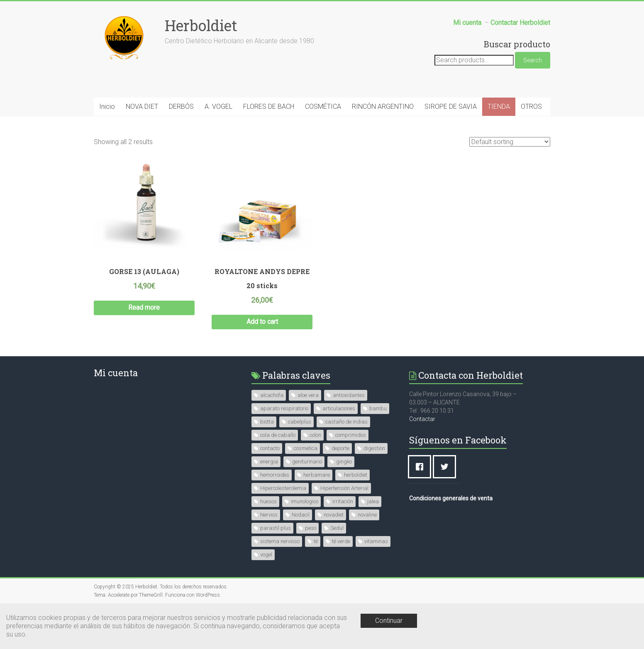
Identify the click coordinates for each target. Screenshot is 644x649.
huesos (268, 501)
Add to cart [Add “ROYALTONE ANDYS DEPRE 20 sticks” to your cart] (262, 322)
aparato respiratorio (284, 408)
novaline (367, 515)
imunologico (305, 501)
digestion (374, 448)
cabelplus (300, 422)
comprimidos (351, 435)
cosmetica (306, 448)
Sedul (337, 528)
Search (533, 60)
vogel (266, 555)
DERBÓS (181, 107)
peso (311, 528)
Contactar (422, 419)
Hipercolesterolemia (283, 488)
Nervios (269, 515)
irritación (343, 501)
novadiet (334, 515)
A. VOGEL (218, 107)
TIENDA (499, 107)
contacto (270, 448)
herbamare (317, 475)
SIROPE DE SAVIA (451, 107)
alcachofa (272, 395)
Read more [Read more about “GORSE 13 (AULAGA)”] (144, 307)
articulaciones (339, 408)
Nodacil (301, 515)
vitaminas (376, 541)
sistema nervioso (280, 541)
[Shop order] (510, 142)
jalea (373, 501)
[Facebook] (422, 467)
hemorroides (275, 475)
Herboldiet (201, 25)
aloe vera (308, 395)
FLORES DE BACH (269, 107)
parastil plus (276, 528)
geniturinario (307, 462)
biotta (267, 422)
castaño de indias (346, 422)
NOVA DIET (142, 107)
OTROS (531, 107)
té (316, 541)
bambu (378, 408)
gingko (344, 462)
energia (269, 462)
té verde (341, 541)
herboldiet (356, 475)
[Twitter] (446, 467)
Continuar (389, 621)
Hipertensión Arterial (344, 488)
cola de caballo (278, 435)
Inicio (107, 107)
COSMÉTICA (323, 107)
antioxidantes (349, 395)
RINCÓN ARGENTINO (383, 107)
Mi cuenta (116, 373)
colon (315, 435)
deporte (340, 448)
